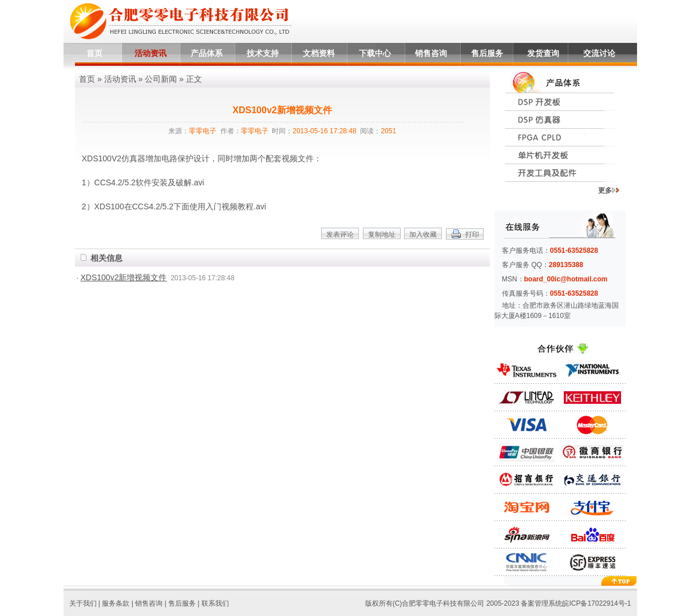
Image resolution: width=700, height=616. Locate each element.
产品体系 (207, 53)
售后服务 (487, 53)
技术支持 (263, 53)
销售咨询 (431, 53)
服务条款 (116, 603)
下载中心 (375, 53)
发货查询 (543, 53)
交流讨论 (599, 53)
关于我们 (83, 603)
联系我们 (215, 603)
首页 (94, 53)
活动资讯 (151, 53)
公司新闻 (161, 79)
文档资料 (319, 53)
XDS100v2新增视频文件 (124, 277)
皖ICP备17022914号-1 (596, 603)
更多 (609, 190)
